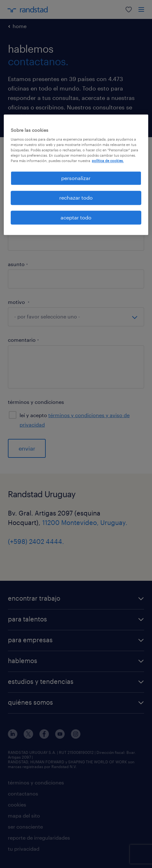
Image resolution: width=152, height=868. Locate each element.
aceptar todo (76, 217)
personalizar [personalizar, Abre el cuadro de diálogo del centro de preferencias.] (76, 178)
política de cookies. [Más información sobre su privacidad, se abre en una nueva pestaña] (108, 161)
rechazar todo (76, 198)
